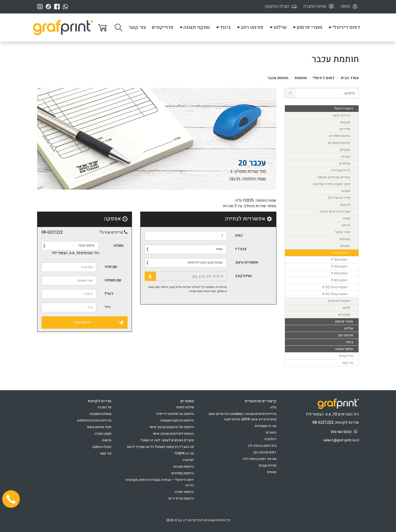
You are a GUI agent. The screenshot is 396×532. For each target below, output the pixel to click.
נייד (107, 307)
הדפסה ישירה (184, 492)
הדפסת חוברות (184, 467)
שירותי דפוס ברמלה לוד (259, 459)
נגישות (107, 440)
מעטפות (345, 239)
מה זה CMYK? (184, 453)
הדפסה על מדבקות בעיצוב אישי (172, 427)
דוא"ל (109, 294)
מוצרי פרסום (307, 27)
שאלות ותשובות (101, 414)
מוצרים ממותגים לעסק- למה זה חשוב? (167, 440)
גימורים (271, 433)
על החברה (105, 407)
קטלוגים (345, 164)
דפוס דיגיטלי (344, 27)
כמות (239, 235)
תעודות (346, 191)
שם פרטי (111, 267)
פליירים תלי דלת (339, 198)
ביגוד (223, 27)
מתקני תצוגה (194, 27)
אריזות (346, 225)
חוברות (346, 157)
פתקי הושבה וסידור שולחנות (332, 184)
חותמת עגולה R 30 (335, 287)
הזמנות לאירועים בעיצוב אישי (173, 434)
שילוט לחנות (185, 407)
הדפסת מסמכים (339, 143)
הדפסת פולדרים (340, 136)
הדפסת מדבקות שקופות (177, 420)
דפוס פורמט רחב (265, 452)
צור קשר (137, 27)
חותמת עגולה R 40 (335, 294)
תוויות (347, 218)
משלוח (119, 246)
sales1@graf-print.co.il (341, 440)
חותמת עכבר (339, 253)
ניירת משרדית (341, 170)
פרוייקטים (163, 27)
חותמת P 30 (339, 267)
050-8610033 (345, 432)
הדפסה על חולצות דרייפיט (175, 414)
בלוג (273, 407)
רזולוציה (270, 439)
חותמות (301, 78)
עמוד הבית (350, 78)
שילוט (278, 27)
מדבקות (345, 205)
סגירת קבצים (268, 465)
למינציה (188, 460)
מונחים (272, 472)
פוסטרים (344, 315)
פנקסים (345, 150)
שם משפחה (113, 280)
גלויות (346, 308)
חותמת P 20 (339, 260)
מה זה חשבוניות (266, 426)
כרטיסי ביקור (341, 115)
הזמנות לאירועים (339, 301)
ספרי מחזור (343, 232)
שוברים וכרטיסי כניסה (335, 212)
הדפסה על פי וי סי (181, 498)
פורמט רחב (250, 27)
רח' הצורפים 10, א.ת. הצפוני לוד (75, 253)
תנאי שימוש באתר (99, 427)
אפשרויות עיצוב (247, 262)
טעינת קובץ (244, 276)
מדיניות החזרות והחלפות (94, 420)
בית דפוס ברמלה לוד (262, 446)
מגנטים (345, 122)
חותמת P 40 (339, 273)
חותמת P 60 (339, 280)
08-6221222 (52, 232)
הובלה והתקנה (102, 447)
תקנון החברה (103, 434)
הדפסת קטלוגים (183, 473)
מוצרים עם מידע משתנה (334, 177)
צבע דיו (241, 249)
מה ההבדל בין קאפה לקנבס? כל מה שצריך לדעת (160, 447)
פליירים (345, 129)
